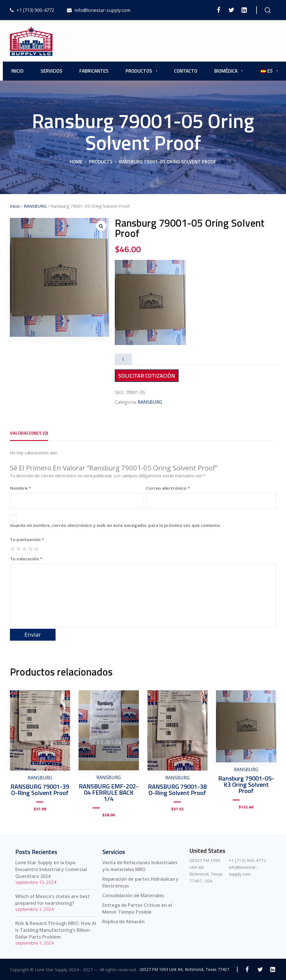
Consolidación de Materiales (133, 895)
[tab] (29, 433)
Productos (139, 71)
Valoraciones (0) (29, 433)
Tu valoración (26, 559)
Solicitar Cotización (147, 376)
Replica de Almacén (123, 922)
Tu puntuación (27, 539)
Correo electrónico (168, 488)
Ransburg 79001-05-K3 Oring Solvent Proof (246, 785)
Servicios (51, 71)
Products (101, 162)
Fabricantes (94, 71)
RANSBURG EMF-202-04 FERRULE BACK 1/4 (109, 792)
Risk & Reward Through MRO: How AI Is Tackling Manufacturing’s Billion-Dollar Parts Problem (56, 930)
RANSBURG (35, 206)
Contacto (186, 71)
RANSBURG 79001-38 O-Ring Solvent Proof (177, 790)
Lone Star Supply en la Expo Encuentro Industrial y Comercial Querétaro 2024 (51, 869)
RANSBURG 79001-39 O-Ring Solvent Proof (40, 790)
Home (76, 162)
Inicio (17, 71)
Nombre (20, 488)
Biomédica (226, 71)
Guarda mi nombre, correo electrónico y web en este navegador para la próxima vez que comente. (115, 525)
